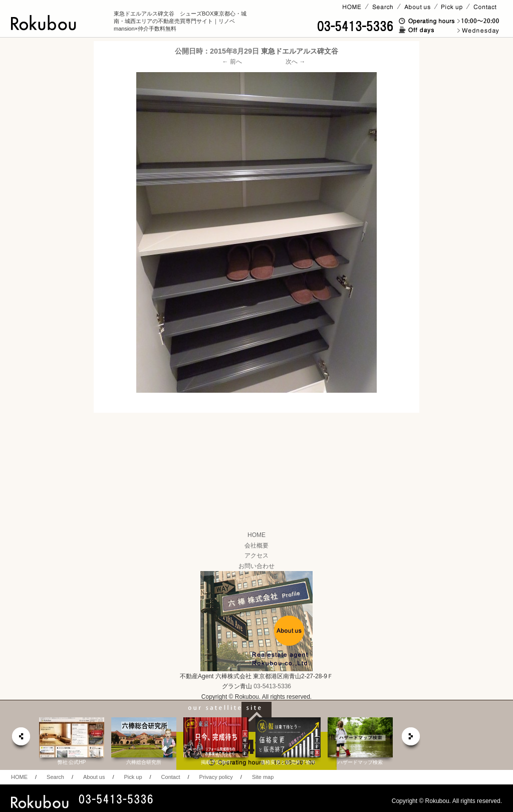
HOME (256, 535)
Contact (171, 777)
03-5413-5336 (272, 686)
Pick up (133, 777)
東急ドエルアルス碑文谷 (300, 51)
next (411, 739)
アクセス (256, 556)
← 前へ (232, 62)
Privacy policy (216, 777)
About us (94, 777)
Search (55, 777)
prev (21, 739)
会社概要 (256, 546)
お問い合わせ (256, 566)
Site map (263, 777)
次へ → (295, 62)
